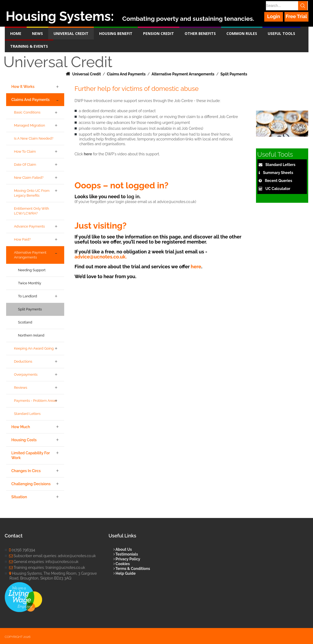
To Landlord (28, 296)
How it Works (23, 87)
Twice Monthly (30, 283)
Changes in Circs (26, 471)
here (88, 154)
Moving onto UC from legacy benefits (32, 193)
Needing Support (32, 270)
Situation (19, 497)
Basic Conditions (27, 112)
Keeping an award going (34, 348)
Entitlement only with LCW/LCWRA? (32, 211)
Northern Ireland (31, 335)
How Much (21, 427)
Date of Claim (25, 165)
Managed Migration (30, 125)
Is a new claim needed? (34, 138)
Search (304, 6)
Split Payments (30, 309)
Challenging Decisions (31, 484)
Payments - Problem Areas (35, 401)
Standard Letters (27, 414)
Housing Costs (24, 440)
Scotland (25, 322)
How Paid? (23, 239)
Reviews (21, 388)
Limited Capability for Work (31, 455)
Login (274, 16)
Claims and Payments (31, 100)
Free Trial (296, 16)
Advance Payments (30, 226)
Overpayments (26, 374)
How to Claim (25, 151)
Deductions (23, 361)
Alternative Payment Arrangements (30, 255)
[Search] (286, 6)
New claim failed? (29, 178)
